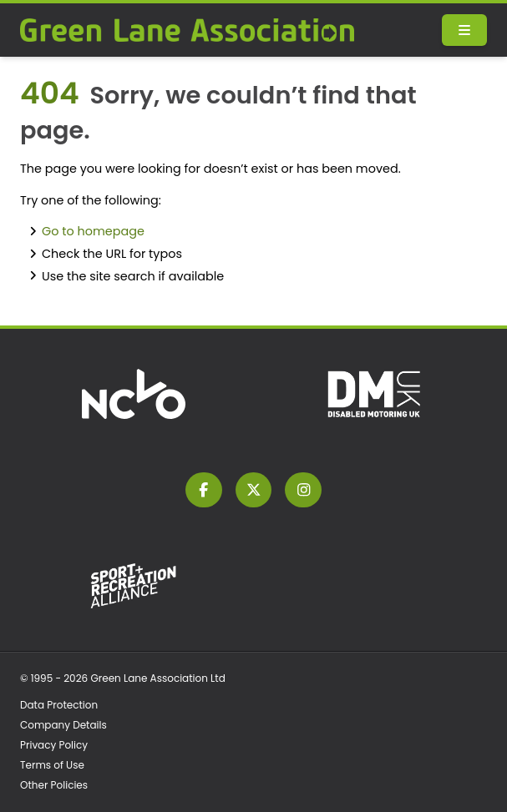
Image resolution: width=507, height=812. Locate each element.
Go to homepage (93, 231)
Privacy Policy (54, 745)
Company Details (63, 725)
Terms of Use (52, 765)
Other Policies (54, 785)
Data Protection (59, 705)
